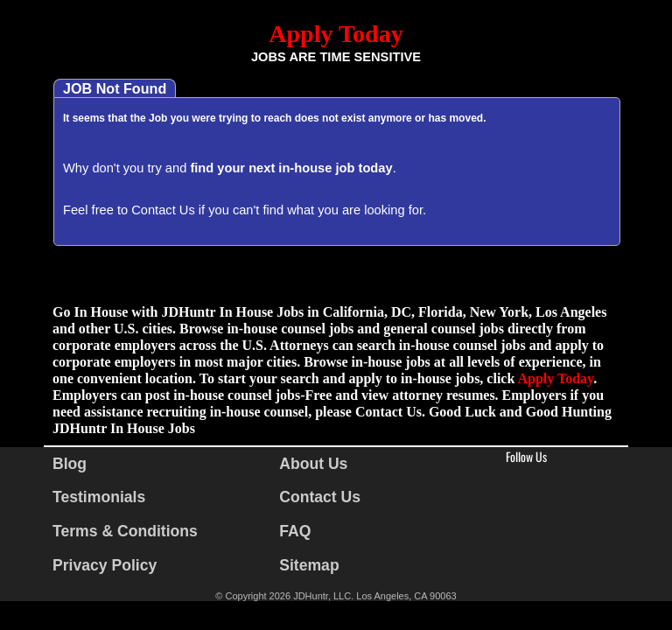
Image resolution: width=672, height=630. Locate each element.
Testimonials (99, 497)
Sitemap (309, 565)
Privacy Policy (105, 565)
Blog (70, 464)
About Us (313, 464)
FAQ (295, 531)
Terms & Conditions (125, 531)
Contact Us (163, 210)
